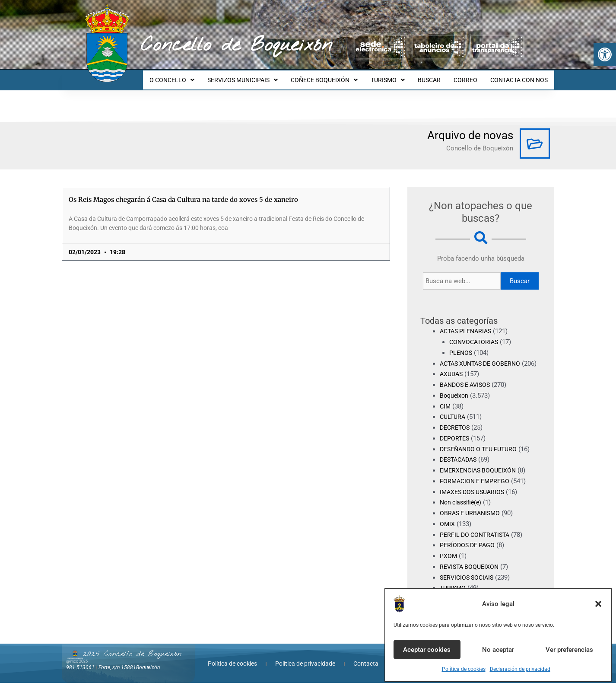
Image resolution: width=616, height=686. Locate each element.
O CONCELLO (189, 76)
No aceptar (498, 650)
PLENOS (461, 345)
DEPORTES (456, 441)
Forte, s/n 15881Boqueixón (129, 670)
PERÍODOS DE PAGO (469, 548)
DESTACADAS (460, 463)
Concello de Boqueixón (237, 45)
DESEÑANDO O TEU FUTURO (482, 452)
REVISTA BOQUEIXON (471, 570)
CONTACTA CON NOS (520, 76)
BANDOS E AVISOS (467, 388)
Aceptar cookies (427, 650)
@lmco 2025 (77, 664)
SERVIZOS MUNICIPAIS (257, 76)
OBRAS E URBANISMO (472, 516)
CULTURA (454, 420)
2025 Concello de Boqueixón (132, 657)
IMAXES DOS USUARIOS (475, 495)
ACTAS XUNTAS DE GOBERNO (484, 356)
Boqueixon (455, 399)
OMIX (448, 527)
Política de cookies (464, 669)
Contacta (366, 667)
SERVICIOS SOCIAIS (469, 580)
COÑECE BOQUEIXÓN (336, 76)
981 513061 (80, 670)
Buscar (520, 273)
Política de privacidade (305, 667)
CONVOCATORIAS (475, 334)
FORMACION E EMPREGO (477, 484)
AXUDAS (452, 377)
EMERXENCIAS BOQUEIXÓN (480, 473)
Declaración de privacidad (520, 669)
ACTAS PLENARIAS (468, 323)
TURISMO (397, 76)
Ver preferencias (569, 650)
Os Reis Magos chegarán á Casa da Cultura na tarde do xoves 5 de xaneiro (183, 192)
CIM (446, 409)
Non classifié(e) (463, 505)
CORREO (469, 76)
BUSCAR (436, 76)
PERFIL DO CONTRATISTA (477, 537)
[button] (605, 54)
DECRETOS (456, 431)
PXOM (449, 559)
